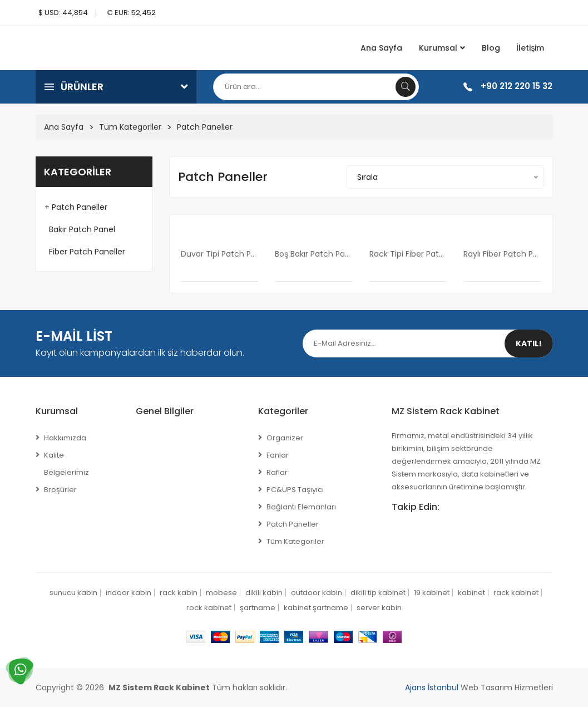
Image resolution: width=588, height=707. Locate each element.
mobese (221, 593)
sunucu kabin (73, 593)
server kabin (379, 608)
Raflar (277, 472)
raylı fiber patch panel (502, 254)
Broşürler (60, 490)
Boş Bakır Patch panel (314, 254)
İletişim (531, 48)
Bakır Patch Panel (80, 229)
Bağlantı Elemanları (301, 507)
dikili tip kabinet (378, 593)
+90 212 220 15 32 (517, 86)
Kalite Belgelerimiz (66, 464)
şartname (258, 608)
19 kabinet (432, 593)
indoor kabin (129, 593)
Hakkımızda (65, 438)
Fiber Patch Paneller (85, 252)
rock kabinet (209, 608)
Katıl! (529, 343)
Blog (491, 48)
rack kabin (179, 593)
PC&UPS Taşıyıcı (295, 490)
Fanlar (278, 455)
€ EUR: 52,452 (131, 13)
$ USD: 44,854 (63, 13)
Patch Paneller (205, 127)
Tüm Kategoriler (130, 127)
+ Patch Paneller (76, 207)
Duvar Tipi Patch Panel (220, 254)
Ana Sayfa (381, 48)
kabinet (471, 593)
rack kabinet (516, 593)
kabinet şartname (316, 608)
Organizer (285, 438)
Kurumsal (442, 48)
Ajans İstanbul (432, 688)
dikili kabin (264, 593)
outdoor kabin (317, 593)
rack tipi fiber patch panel (408, 254)
